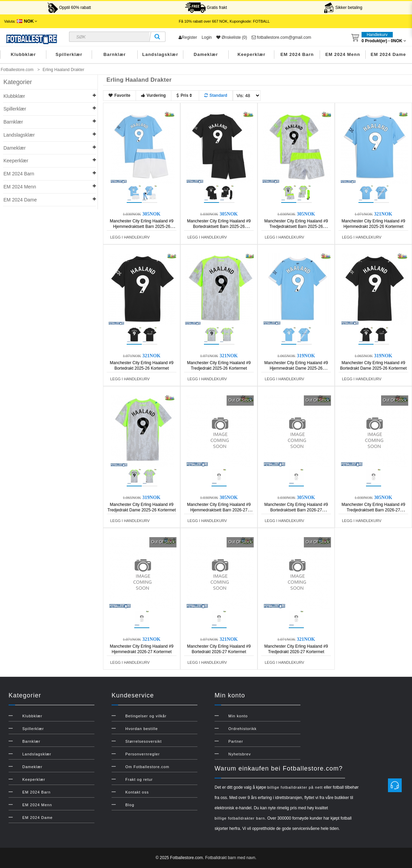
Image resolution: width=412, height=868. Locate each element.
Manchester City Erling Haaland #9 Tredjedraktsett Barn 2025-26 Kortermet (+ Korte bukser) (296, 227)
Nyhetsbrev (240, 754)
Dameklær (206, 54)
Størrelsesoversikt (144, 741)
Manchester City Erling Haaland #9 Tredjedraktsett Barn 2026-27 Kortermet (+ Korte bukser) (373, 510)
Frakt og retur (139, 779)
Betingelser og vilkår (146, 716)
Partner (236, 741)
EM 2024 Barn (297, 54)
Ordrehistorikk (242, 729)
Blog (130, 805)
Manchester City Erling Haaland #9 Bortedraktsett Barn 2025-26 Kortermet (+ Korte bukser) (219, 227)
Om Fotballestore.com (147, 767)
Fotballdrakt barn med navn (230, 858)
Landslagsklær (160, 54)
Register (188, 37)
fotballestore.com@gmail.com (282, 37)
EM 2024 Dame (388, 54)
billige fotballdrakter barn (240, 818)
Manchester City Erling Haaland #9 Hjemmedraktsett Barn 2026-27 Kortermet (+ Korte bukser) (219, 510)
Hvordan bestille (142, 729)
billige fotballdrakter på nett (295, 787)
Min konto (238, 716)
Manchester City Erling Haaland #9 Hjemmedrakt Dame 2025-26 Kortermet (296, 368)
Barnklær (115, 54)
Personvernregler (142, 754)
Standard (216, 95)
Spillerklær (69, 54)
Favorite (119, 95)
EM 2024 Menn (343, 54)
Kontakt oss (137, 792)
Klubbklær (23, 54)
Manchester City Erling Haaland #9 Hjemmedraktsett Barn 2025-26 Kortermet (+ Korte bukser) (142, 227)
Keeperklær (252, 54)
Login (207, 37)
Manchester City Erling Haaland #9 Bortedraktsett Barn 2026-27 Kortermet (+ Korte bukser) (296, 510)
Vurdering (153, 95)
